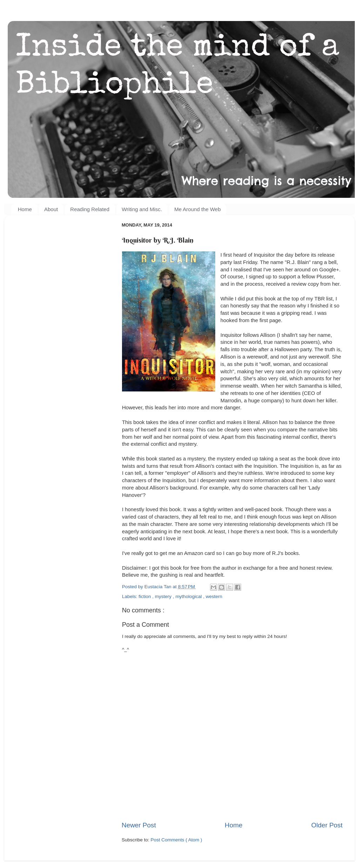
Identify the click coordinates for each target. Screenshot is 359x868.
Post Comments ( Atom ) (177, 840)
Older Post (327, 825)
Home (25, 209)
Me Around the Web (197, 209)
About (51, 209)
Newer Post (139, 825)
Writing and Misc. (142, 209)
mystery (164, 596)
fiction (145, 596)
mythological (189, 596)
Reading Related (90, 209)
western (214, 596)
